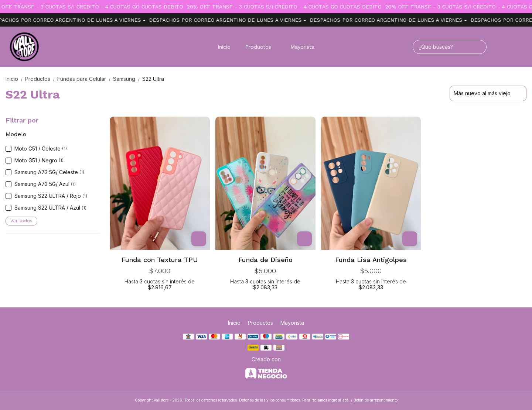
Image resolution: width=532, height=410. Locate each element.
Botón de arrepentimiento (376, 400)
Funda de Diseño (265, 260)
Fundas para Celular (85, 79)
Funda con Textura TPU (160, 260)
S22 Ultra (153, 79)
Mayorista (302, 47)
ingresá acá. (340, 400)
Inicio (224, 47)
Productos (262, 47)
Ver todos (21, 221)
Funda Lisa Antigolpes (371, 260)
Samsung (128, 79)
